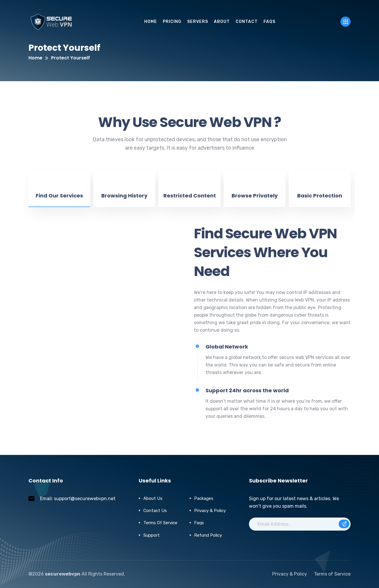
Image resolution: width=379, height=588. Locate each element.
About (222, 22)
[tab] (59, 189)
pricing (172, 22)
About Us (153, 498)
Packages (204, 498)
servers (198, 22)
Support (151, 535)
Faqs (199, 523)
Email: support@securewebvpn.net (78, 499)
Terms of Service (160, 523)
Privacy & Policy (210, 511)
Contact (247, 22)
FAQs (269, 22)
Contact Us (155, 511)
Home (151, 22)
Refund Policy (208, 535)
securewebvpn (63, 574)
